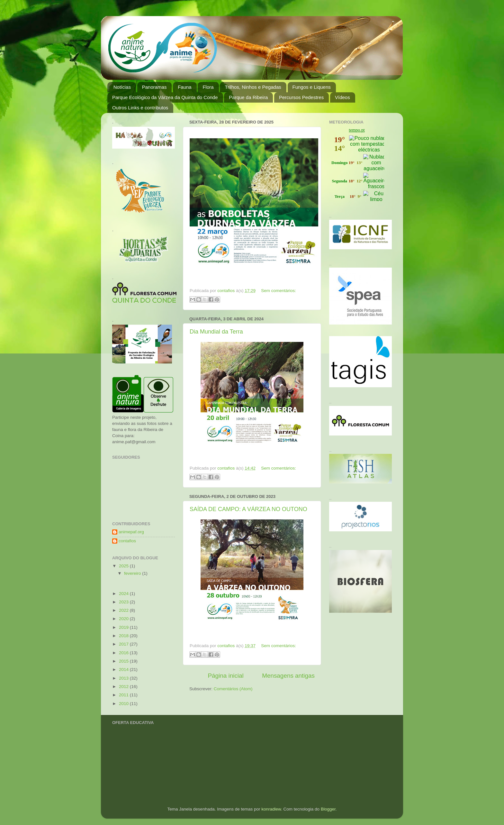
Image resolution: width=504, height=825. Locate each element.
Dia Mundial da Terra (216, 332)
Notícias (122, 87)
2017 (124, 644)
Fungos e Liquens (312, 87)
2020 (124, 619)
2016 (124, 653)
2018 (124, 636)
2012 (124, 687)
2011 (124, 695)
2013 (124, 678)
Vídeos (342, 97)
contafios (127, 541)
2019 (124, 627)
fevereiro (133, 573)
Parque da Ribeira (248, 97)
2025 (124, 566)
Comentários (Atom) (233, 689)
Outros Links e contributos (140, 108)
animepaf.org (131, 532)
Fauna (185, 87)
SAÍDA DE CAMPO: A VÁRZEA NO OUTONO (248, 509)
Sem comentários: (279, 291)
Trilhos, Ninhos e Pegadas (253, 87)
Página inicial (225, 676)
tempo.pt (357, 130)
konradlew (271, 809)
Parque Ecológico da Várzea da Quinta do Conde (165, 97)
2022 (124, 610)
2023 (124, 602)
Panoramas (154, 87)
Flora (208, 87)
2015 (124, 661)
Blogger (328, 809)
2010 (124, 704)
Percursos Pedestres (301, 97)
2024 (124, 594)
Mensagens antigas (288, 676)
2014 (124, 669)
